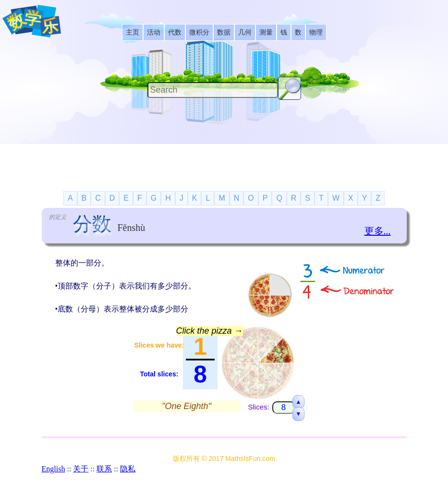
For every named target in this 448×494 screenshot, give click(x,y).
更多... (378, 231)
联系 (104, 469)
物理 (316, 32)
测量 (266, 32)
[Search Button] (290, 88)
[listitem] (133, 32)
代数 (175, 32)
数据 (224, 32)
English (54, 469)
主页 (133, 32)
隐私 (128, 469)
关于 (81, 469)
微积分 (199, 32)
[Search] (213, 90)
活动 (154, 32)
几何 (245, 32)
